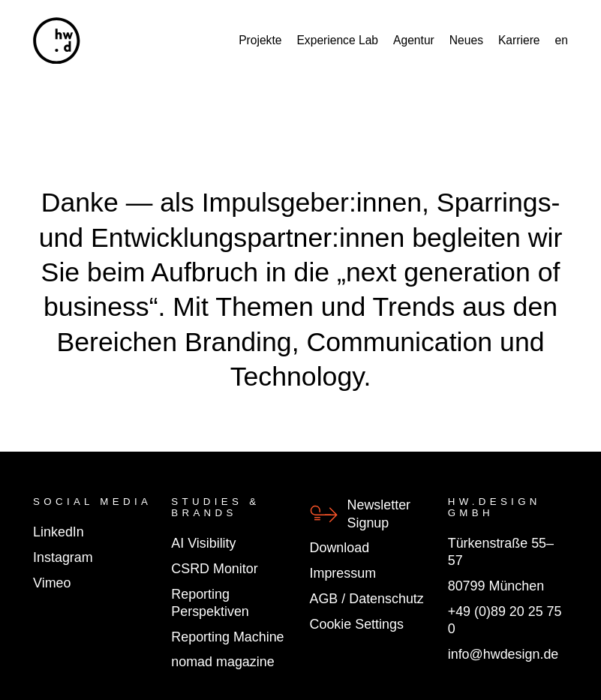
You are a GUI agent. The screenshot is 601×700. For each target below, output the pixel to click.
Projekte (260, 41)
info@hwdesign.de (503, 654)
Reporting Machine (227, 637)
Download (340, 548)
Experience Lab (337, 41)
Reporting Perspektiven (210, 603)
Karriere (519, 41)
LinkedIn (59, 532)
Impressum (343, 573)
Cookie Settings (357, 624)
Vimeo (52, 583)
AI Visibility (203, 543)
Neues (466, 41)
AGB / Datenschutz (367, 599)
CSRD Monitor (214, 569)
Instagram (63, 557)
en (562, 41)
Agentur (414, 41)
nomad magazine (222, 662)
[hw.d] (57, 41)
